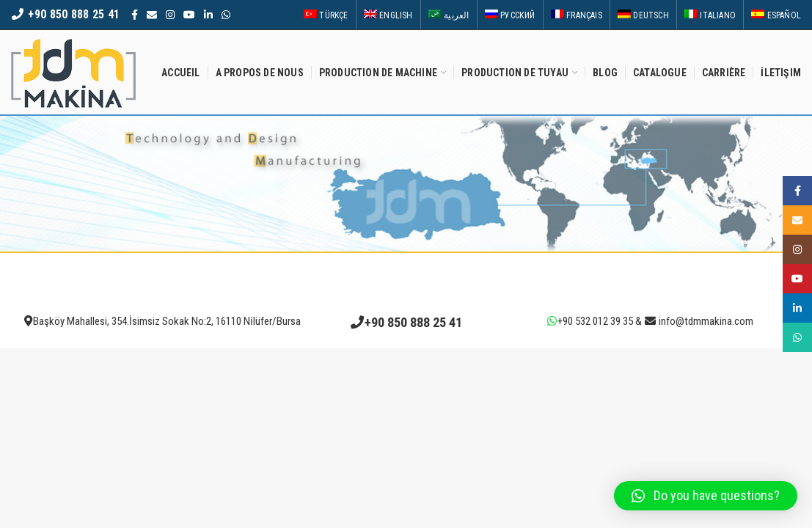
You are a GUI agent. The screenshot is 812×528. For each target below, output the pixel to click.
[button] (706, 496)
